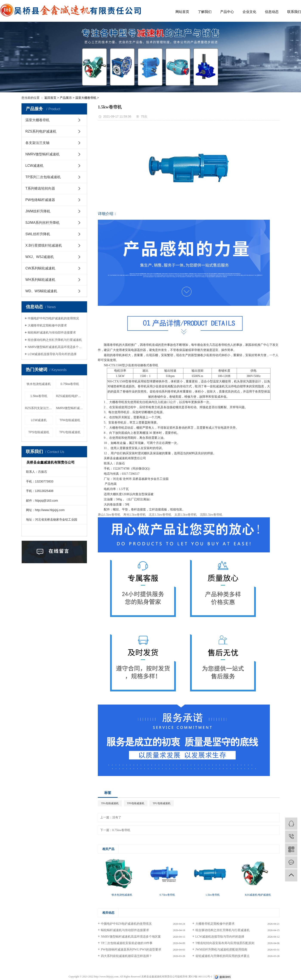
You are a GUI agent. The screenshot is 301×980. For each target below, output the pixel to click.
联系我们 (294, 12)
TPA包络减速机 (70, 420)
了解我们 (205, 12)
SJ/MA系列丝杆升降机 (42, 223)
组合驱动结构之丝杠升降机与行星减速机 (55, 340)
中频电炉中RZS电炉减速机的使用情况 (53, 318)
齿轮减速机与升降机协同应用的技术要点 (223, 956)
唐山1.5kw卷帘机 (109, 515)
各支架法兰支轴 (37, 143)
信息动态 (272, 12)
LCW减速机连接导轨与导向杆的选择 (52, 354)
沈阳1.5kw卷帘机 (211, 515)
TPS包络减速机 (39, 432)
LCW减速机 (34, 166)
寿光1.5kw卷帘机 (135, 515)
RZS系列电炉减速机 (41, 131)
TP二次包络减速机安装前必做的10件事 (127, 943)
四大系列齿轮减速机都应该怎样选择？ (126, 956)
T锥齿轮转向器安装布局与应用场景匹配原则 (225, 943)
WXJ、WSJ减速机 (40, 257)
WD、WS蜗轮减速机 (41, 291)
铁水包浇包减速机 (39, 384)
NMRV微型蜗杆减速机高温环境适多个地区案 (56, 347)
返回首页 (50, 98)
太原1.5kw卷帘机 (186, 515)
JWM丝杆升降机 (38, 211)
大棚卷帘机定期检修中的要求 (47, 325)
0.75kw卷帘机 (70, 384)
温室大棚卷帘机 (86, 98)
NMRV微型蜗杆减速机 (42, 154)
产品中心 (227, 12)
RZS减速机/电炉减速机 (70, 396)
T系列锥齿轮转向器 (40, 188)
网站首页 (182, 12)
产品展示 (66, 98)
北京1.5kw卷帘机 (160, 515)
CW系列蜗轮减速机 (40, 268)
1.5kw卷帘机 (39, 396)
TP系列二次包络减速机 (43, 177)
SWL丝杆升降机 (38, 234)
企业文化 (249, 12)
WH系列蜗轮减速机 (40, 280)
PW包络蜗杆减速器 (40, 200)
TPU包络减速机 (70, 432)
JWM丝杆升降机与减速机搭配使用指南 (221, 950)
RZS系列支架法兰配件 (39, 408)
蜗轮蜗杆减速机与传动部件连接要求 (52, 332)
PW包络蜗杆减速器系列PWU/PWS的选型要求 (131, 950)
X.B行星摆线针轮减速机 (44, 245)
